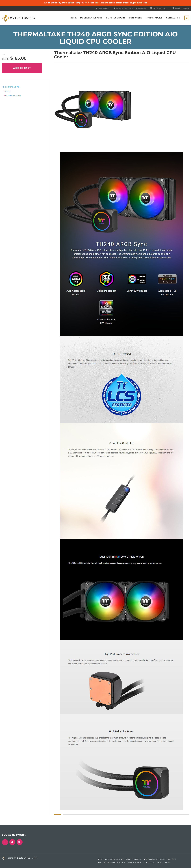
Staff (168, 862)
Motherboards (13, 95)
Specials (172, 859)
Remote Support (116, 18)
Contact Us (173, 18)
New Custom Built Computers (111, 862)
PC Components (11, 87)
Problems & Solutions (155, 859)
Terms (160, 862)
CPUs (8, 91)
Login (176, 8)
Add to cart (22, 68)
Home (73, 18)
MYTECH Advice (154, 18)
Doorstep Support (91, 18)
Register (186, 8)
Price (5, 55)
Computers (135, 18)
